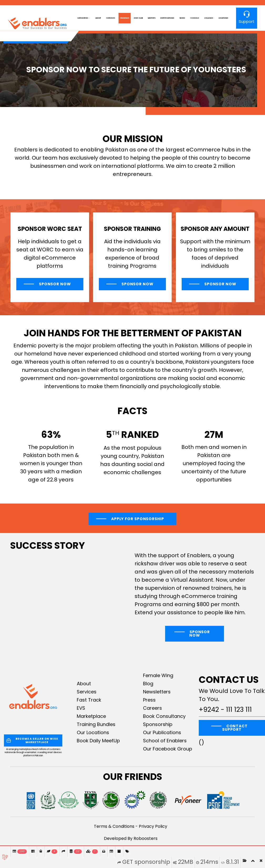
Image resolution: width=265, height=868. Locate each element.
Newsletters (157, 692)
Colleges (209, 18)
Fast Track (89, 700)
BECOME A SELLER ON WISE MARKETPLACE (32, 740)
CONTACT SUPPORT (235, 728)
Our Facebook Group (168, 749)
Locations (223, 18)
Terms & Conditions (114, 826)
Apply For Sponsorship (138, 519)
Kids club (138, 18)
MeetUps (152, 18)
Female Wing (158, 675)
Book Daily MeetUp (98, 741)
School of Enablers (165, 741)
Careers (152, 708)
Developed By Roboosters (131, 838)
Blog (148, 684)
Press (149, 700)
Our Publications (162, 732)
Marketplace (91, 716)
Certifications (167, 18)
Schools (195, 18)
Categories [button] (83, 18)
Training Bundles (96, 724)
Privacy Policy (153, 826)
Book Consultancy (164, 716)
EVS (81, 708)
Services (111, 18)
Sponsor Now (55, 284)
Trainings (125, 18)
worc (182, 18)
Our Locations (93, 732)
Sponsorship (158, 724)
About (98, 18)
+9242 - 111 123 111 (225, 710)
